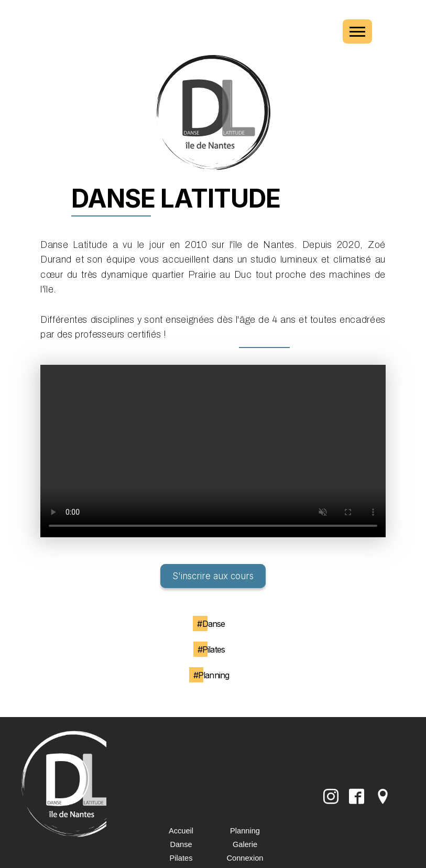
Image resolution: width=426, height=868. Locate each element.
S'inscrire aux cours (213, 576)
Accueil (181, 831)
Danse (181, 844)
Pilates (181, 858)
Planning (245, 831)
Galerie (245, 844)
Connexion (245, 858)
